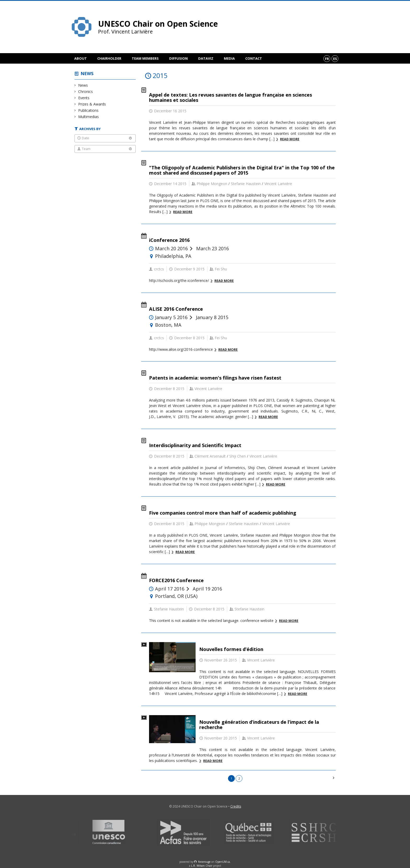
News (87, 73)
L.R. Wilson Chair (202, 866)
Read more (290, 139)
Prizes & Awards (92, 104)
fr (327, 59)
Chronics (86, 91)
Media (229, 58)
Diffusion (178, 58)
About (81, 58)
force (204, 862)
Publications (89, 110)
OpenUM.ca (223, 862)
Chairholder (109, 58)
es (335, 59)
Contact (254, 58)
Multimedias (89, 117)
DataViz (206, 58)
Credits (236, 806)
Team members (145, 58)
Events (84, 98)
